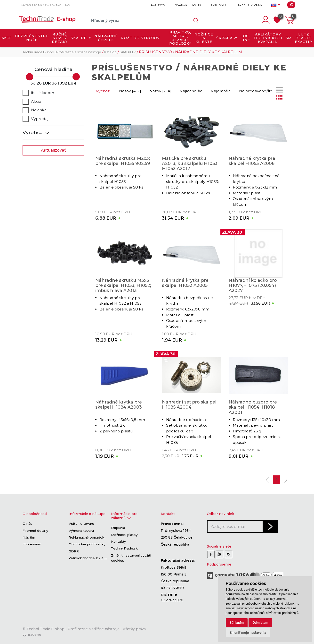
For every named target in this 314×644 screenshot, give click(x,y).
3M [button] (289, 38)
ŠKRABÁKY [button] (227, 38)
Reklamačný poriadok (86, 537)
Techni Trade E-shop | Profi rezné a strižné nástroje (62, 52)
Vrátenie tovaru (81, 524)
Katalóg (110, 52)
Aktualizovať (53, 150)
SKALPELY (128, 52)
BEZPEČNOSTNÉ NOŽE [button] (32, 38)
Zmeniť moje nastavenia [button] (248, 633)
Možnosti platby (188, 5)
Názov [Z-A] (160, 91)
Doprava (158, 5)
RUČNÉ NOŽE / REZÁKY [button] (60, 38)
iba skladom (38, 93)
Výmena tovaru (81, 531)
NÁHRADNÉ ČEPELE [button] (106, 38)
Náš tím (29, 537)
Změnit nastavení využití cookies (131, 558)
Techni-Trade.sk (249, 5)
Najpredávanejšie (256, 91)
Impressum (32, 544)
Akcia (32, 102)
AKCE (7, 38)
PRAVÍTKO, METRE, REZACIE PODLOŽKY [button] (180, 38)
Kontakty (219, 5)
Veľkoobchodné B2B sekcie (92, 558)
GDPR (74, 551)
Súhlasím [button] (237, 623)
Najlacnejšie (191, 91)
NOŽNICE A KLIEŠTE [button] (204, 38)
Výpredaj (36, 119)
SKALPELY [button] (81, 38)
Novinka (35, 110)
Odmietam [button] (260, 623)
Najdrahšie (221, 91)
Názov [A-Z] (130, 91)
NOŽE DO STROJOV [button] (140, 38)
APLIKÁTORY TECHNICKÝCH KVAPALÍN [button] (268, 38)
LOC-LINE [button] (246, 38)
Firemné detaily (35, 531)
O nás (27, 524)
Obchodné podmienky (87, 544)
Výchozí (103, 91)
